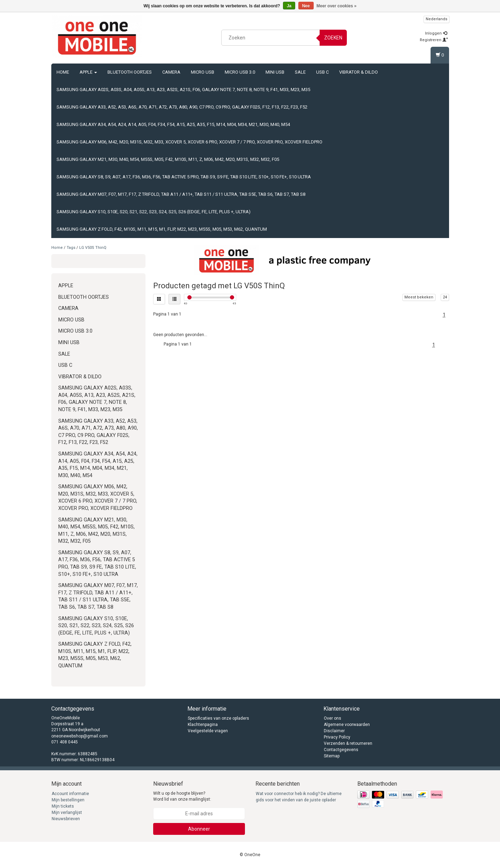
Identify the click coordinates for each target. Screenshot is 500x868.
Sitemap (332, 756)
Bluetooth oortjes (130, 72)
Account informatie (70, 794)
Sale (300, 72)
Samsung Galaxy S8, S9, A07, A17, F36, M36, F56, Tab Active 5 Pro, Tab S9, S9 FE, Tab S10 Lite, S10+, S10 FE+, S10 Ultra (184, 177)
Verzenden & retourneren (348, 743)
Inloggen (436, 33)
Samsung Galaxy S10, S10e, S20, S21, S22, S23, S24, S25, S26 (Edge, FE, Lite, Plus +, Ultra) (154, 212)
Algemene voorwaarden (347, 725)
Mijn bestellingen (68, 800)
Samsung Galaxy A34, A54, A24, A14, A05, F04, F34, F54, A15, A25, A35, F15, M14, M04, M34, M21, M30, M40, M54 (173, 124)
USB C (322, 72)
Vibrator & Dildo (359, 72)
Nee (306, 6)
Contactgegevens (341, 750)
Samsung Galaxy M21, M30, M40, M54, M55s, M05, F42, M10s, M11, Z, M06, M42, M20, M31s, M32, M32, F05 (168, 159)
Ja (289, 6)
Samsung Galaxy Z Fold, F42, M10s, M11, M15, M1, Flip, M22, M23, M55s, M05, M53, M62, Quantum (162, 229)
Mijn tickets (63, 806)
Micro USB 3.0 (240, 72)
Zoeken (333, 38)
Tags (71, 248)
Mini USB (275, 72)
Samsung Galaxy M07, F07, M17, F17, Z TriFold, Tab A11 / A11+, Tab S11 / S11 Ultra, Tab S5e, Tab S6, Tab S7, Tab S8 (181, 194)
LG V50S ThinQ (93, 248)
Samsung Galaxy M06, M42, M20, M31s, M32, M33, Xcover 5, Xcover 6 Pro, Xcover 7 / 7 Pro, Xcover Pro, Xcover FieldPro (189, 142)
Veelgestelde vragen (208, 731)
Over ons (333, 718)
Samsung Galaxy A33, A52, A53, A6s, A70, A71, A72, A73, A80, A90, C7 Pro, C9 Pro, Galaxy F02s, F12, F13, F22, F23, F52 (182, 107)
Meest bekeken (419, 297)
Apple (88, 72)
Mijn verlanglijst (67, 813)
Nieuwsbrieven (66, 819)
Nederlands (436, 19)
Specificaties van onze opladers (218, 718)
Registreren (434, 40)
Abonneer (199, 829)
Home (63, 72)
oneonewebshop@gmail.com (80, 736)
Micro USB (203, 72)
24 (445, 297)
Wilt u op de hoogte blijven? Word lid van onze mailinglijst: (182, 796)
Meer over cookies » (337, 6)
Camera (171, 72)
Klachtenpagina (203, 725)
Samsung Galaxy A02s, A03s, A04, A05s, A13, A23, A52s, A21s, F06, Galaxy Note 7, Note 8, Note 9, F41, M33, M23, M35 (183, 90)
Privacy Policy (337, 737)
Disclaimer (334, 731)
